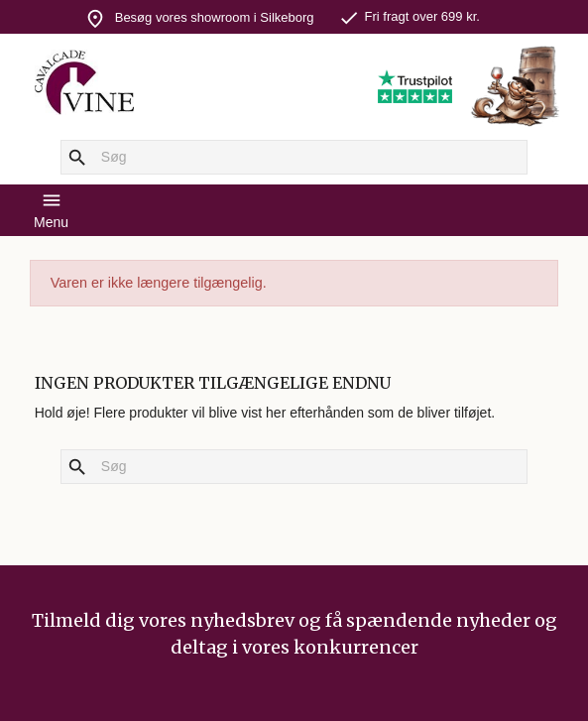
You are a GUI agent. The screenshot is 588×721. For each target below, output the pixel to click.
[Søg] (294, 157)
